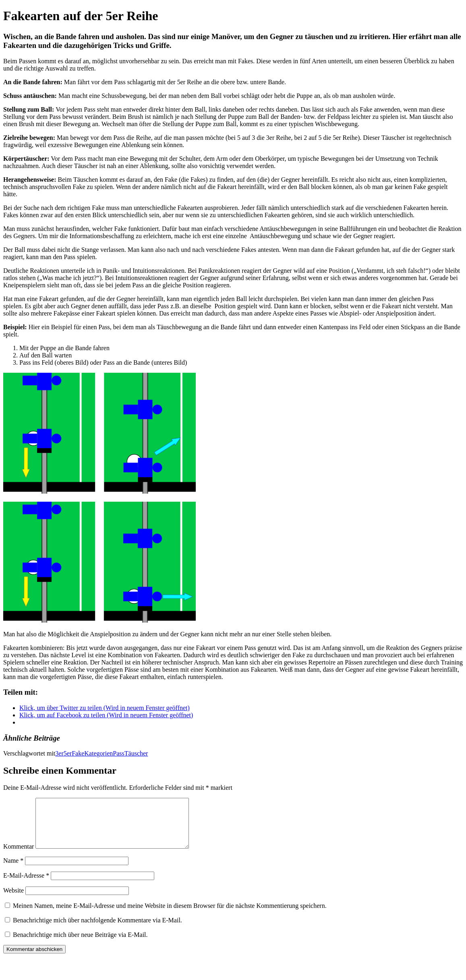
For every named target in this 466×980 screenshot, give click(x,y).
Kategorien (98, 753)
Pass (118, 753)
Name (13, 870)
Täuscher (136, 753)
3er (59, 753)
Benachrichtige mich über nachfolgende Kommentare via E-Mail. (97, 930)
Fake (78, 753)
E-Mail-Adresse (26, 885)
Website (13, 900)
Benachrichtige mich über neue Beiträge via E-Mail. (80, 944)
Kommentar (19, 856)
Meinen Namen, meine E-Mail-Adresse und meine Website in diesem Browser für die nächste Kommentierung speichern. (170, 915)
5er (68, 753)
